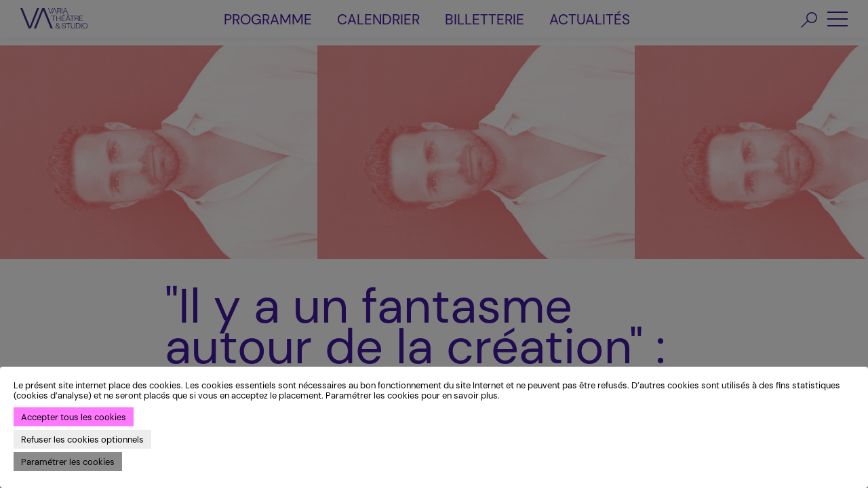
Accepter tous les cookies (74, 417)
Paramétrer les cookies (68, 462)
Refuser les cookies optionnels (82, 440)
